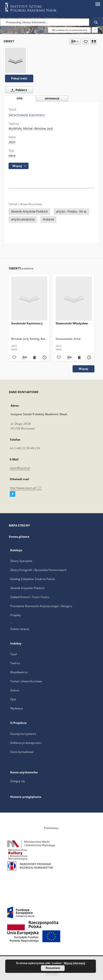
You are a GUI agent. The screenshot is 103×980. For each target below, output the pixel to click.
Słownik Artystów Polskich (29, 212)
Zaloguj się (18, 781)
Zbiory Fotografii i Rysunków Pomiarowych (39, 570)
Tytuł (14, 654)
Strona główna (19, 537)
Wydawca (17, 708)
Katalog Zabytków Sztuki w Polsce (33, 579)
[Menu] (98, 4)
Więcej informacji (74, 963)
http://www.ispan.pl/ (26, 488)
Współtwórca (19, 672)
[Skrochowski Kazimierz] (15, 60)
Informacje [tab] (52, 99)
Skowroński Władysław (72, 323)
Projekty (16, 615)
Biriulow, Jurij (44, 129)
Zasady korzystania (23, 734)
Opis (13, 699)
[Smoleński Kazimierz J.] (29, 299)
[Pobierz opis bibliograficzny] (24, 357)
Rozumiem (53, 968)
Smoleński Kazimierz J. (27, 323)
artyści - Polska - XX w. (71, 212)
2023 (12, 142)
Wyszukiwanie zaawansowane (69, 30)
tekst (12, 156)
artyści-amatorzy (23, 219)
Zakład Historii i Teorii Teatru (30, 597)
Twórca (15, 663)
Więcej (83, 369)
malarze (48, 219)
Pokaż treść (19, 78)
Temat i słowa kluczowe (26, 681)
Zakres (15, 690)
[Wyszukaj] (96, 22)
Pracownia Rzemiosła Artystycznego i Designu (41, 606)
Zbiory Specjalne (21, 561)
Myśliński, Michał (20, 129)
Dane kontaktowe (22, 752)
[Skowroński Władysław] (74, 299)
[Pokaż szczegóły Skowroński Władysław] (88, 357)
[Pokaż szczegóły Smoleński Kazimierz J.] (44, 357)
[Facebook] (12, 494)
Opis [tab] (20, 99)
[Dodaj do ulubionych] (86, 41)
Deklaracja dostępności (26, 743)
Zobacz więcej (20, 629)
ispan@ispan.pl (20, 468)
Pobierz (18, 90)
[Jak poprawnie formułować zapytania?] (95, 30)
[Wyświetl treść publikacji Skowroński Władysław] (79, 357)
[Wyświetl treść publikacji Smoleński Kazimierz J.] (34, 357)
